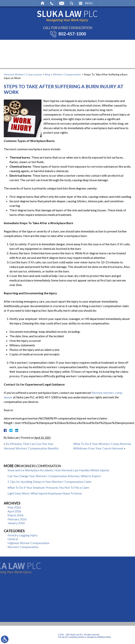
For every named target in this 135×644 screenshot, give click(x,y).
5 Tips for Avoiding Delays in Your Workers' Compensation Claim (49, 482)
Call (52, 3)
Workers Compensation (67, 74)
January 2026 (16, 523)
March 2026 (16, 515)
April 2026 (14, 511)
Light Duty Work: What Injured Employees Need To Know (45, 493)
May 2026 (14, 507)
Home (43, 3)
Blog (48, 74)
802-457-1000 (72, 34)
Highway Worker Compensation (28, 543)
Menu (89, 3)
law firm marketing (69, 637)
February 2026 (17, 519)
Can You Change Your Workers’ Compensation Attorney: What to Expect (54, 476)
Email (62, 3)
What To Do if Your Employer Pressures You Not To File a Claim (48, 487)
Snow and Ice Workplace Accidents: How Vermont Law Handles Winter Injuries (58, 470)
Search (72, 3)
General (13, 539)
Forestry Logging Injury (23, 535)
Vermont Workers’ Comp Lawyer (23, 74)
